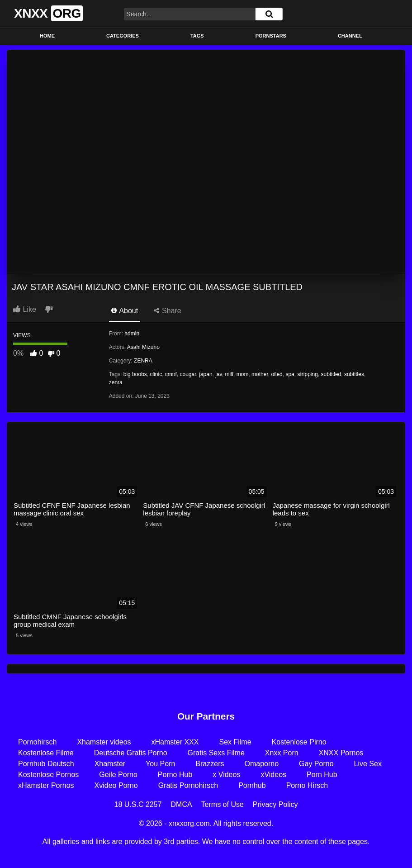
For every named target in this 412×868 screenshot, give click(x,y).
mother (260, 374)
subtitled (331, 374)
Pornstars (271, 36)
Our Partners (206, 716)
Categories (123, 36)
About (125, 311)
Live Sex (368, 764)
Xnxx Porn (282, 753)
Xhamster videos (104, 742)
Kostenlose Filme (46, 753)
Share (168, 311)
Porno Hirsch (307, 785)
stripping (308, 374)
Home (47, 36)
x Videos (226, 775)
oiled (277, 374)
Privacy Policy (275, 804)
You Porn (160, 764)
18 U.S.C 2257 (138, 804)
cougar (188, 374)
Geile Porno (118, 775)
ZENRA (143, 361)
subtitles (354, 374)
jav (218, 374)
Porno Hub (175, 775)
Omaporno (261, 764)
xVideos (273, 775)
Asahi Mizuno (143, 347)
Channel (350, 36)
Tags (197, 36)
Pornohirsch (37, 742)
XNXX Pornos (341, 753)
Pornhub (252, 785)
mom (243, 374)
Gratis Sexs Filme (216, 753)
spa (290, 374)
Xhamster (110, 764)
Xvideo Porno (116, 785)
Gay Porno (316, 764)
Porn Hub (322, 775)
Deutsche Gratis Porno (131, 753)
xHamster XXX (175, 742)
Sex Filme (235, 742)
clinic (156, 374)
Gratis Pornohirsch (188, 785)
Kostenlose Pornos (48, 775)
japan (206, 374)
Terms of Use (223, 804)
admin (132, 334)
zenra (116, 382)
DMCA (182, 804)
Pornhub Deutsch (46, 764)
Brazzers (210, 764)
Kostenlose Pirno (299, 742)
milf (229, 374)
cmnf (171, 374)
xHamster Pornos (46, 785)
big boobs (135, 374)
